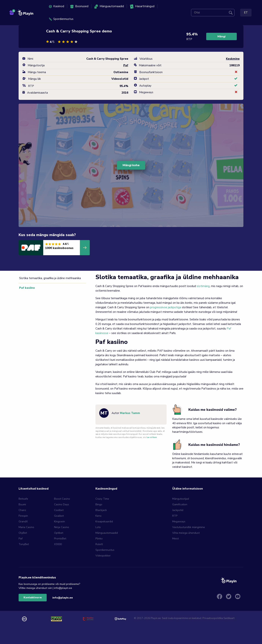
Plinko (99, 539)
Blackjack (101, 510)
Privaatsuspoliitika (213, 618)
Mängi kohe (131, 165)
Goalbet (59, 516)
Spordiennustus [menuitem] (61, 19)
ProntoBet (60, 539)
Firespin (23, 516)
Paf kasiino (25, 288)
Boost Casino (62, 499)
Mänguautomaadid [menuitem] (109, 6)
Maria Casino (26, 527)
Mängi (221, 36)
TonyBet (24, 544)
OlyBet (23, 533)
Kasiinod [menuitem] (57, 6)
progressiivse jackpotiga (166, 307)
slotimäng (203, 286)
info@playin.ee (63, 598)
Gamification (180, 504)
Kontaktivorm (33, 597)
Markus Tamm (130, 413)
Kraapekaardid (104, 522)
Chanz (22, 510)
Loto (98, 527)
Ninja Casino (62, 527)
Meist (175, 539)
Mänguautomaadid (107, 533)
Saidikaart (229, 618)
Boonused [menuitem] (79, 6)
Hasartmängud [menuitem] (142, 7)
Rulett (99, 544)
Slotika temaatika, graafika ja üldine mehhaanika (49, 278)
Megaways (179, 522)
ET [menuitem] (246, 13)
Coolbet (59, 510)
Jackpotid (178, 510)
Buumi (22, 504)
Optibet (59, 533)
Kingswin (59, 522)
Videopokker (103, 556)
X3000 (58, 544)
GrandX (23, 522)
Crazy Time (102, 499)
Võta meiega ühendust (186, 533)
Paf (21, 539)
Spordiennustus (105, 550)
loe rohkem (152, 437)
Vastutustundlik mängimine (189, 527)
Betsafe (23, 499)
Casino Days (62, 504)
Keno (98, 516)
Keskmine (233, 59)
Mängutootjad (181, 499)
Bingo (99, 504)
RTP (175, 516)
